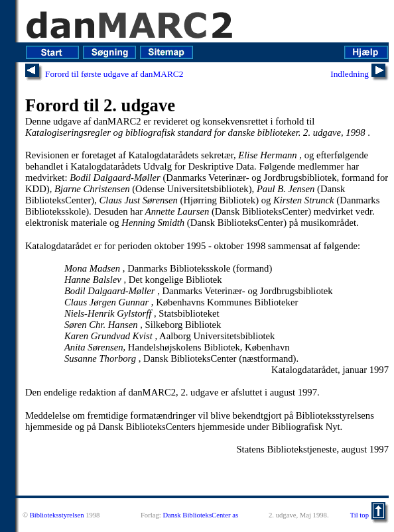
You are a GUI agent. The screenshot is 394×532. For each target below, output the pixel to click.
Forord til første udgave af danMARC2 (114, 74)
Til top (360, 515)
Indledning (350, 74)
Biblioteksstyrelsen (57, 515)
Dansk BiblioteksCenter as (200, 515)
